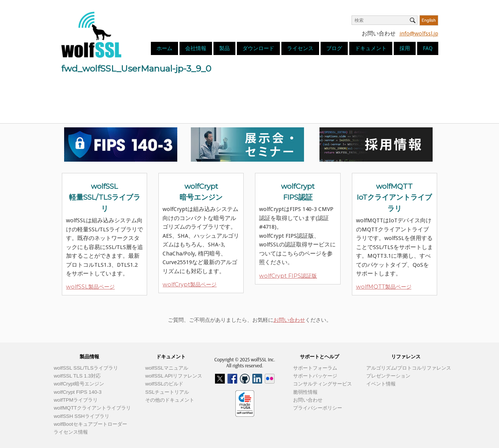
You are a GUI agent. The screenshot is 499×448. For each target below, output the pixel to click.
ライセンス (300, 48)
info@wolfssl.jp (419, 34)
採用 (405, 48)
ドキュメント (371, 48)
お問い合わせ (289, 320)
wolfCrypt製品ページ (190, 284)
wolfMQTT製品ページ (384, 287)
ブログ (334, 48)
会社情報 (196, 48)
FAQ (428, 48)
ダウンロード (258, 48)
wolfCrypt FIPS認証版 (288, 276)
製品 (224, 48)
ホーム (164, 48)
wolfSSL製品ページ (90, 287)
